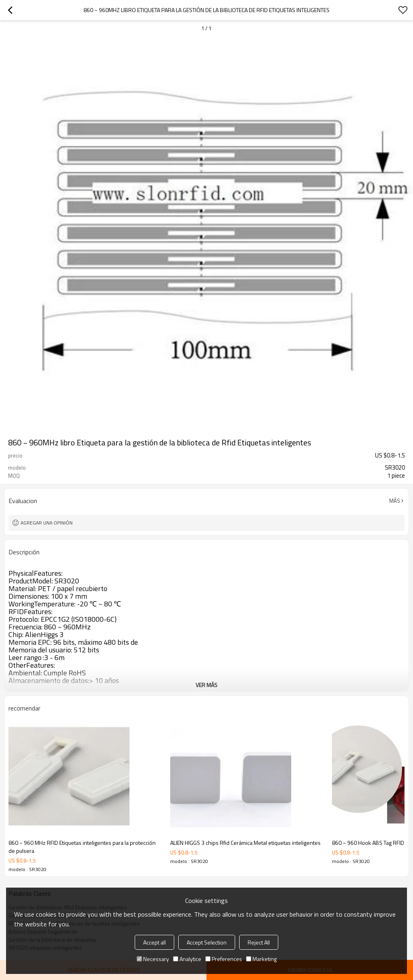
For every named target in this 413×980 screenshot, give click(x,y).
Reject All (259, 942)
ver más (206, 685)
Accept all (154, 942)
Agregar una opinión (47, 523)
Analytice (187, 959)
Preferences (224, 959)
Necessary (153, 959)
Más (395, 501)
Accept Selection (207, 942)
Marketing (261, 959)
